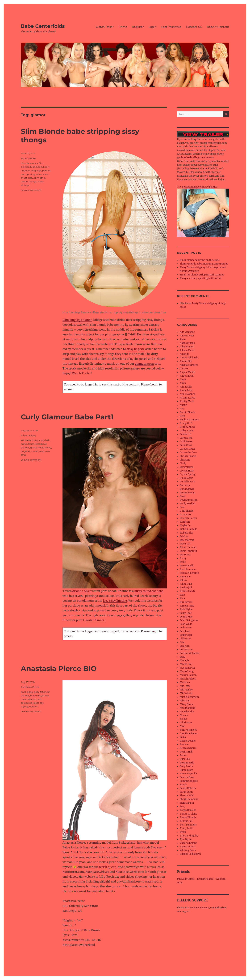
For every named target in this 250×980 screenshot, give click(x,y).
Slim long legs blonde (77, 320)
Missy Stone (187, 704)
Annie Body (186, 390)
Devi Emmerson (189, 500)
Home (123, 27)
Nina (182, 726)
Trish (183, 832)
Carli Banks (186, 442)
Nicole (183, 719)
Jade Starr (185, 544)
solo (47, 451)
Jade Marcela (187, 540)
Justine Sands (187, 591)
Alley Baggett (187, 347)
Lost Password (171, 27)
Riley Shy (185, 759)
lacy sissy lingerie (115, 601)
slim (37, 178)
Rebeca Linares (188, 748)
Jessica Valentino (189, 573)
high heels (36, 167)
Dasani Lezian (188, 493)
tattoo (24, 181)
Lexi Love (185, 631)
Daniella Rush (187, 482)
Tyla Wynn (186, 839)
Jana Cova (185, 555)
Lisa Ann (185, 646)
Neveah (184, 715)
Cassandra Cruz (188, 452)
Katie (183, 598)
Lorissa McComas (190, 653)
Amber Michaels (189, 358)
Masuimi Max (187, 668)
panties (46, 170)
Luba (183, 657)
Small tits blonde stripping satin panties (202, 275)
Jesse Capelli (187, 566)
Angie (183, 379)
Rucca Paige (186, 770)
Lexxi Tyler (186, 635)
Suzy (182, 806)
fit (49, 692)
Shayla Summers (189, 799)
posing (31, 174)
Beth (182, 416)
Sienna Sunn (187, 803)
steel (36, 703)
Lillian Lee (186, 639)
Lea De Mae (186, 617)
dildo (30, 692)
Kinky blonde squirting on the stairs (200, 260)
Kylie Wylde (186, 609)
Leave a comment (31, 190)
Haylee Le (185, 525)
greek (34, 448)
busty (35, 440)
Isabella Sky (186, 533)
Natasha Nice (187, 712)
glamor (25, 167)
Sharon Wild (187, 796)
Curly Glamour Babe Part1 (67, 417)
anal (23, 692)
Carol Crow (186, 445)
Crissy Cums (187, 467)
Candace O (186, 434)
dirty (36, 692)
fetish (31, 444)
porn (24, 174)
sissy (31, 178)
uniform (34, 706)
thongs (33, 181)
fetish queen (108, 867)
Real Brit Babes (205, 879)
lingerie (25, 170)
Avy (182, 409)
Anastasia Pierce (30, 687)
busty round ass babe (149, 591)
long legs (36, 170)
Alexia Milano (187, 343)
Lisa (182, 642)
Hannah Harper (189, 518)
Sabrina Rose (28, 158)
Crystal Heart (187, 471)
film (41, 163)
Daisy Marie (186, 478)
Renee (183, 755)
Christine (185, 460)
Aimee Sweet (187, 336)
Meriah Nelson (188, 679)
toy (42, 703)
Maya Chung (187, 671)
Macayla (184, 660)
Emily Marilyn (188, 504)
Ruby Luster (186, 766)
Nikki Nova (186, 723)
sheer (46, 174)
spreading (27, 703)
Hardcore (185, 522)
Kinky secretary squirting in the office (201, 278)
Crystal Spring (188, 474)
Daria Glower (187, 489)
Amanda (184, 354)
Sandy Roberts (188, 788)
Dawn (183, 496)
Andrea (184, 369)
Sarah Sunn (186, 792)
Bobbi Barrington (189, 420)
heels (41, 448)
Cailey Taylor (187, 431)
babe (28, 440)
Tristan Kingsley (189, 836)
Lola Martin (186, 650)
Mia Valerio (186, 693)
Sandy (183, 785)
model (34, 451)
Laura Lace (186, 613)
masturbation (29, 699)
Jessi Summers (188, 569)
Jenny (183, 558)
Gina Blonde (187, 511)
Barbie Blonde (188, 412)
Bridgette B (186, 423)
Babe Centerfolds (43, 26)
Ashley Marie (187, 401)
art (22, 440)
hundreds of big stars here (196, 158)
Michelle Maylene (190, 697)
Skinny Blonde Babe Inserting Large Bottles (204, 264)
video (41, 181)
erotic (24, 444)
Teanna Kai (186, 821)
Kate (182, 595)
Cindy (183, 463)
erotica (34, 163)
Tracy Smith (187, 828)
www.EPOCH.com (199, 908)
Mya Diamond (188, 708)
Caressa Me (186, 438)
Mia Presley (186, 690)
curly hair (45, 440)
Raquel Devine (188, 741)
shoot (24, 178)
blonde (25, 163)
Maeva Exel (186, 664)
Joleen (183, 580)
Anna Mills (186, 387)
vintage (25, 185)
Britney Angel (187, 427)
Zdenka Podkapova (190, 854)
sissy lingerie (136, 349)
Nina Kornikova (188, 730)
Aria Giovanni (187, 394)
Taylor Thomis (188, 817)
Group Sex (186, 515)
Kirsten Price (187, 606)
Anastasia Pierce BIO (59, 668)
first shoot (41, 444)
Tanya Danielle (188, 810)
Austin (184, 405)
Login (153, 27)
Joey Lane (185, 577)
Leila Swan (186, 628)
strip (43, 178)
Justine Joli (186, 587)
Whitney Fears (188, 850)
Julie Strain (186, 584)
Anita (183, 383)
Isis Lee (184, 536)
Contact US (194, 27)
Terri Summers (188, 825)
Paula (183, 737)
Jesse (183, 562)
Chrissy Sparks (188, 456)
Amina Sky (186, 361)
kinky (46, 167)
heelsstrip (36, 696)
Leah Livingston (189, 620)
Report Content (218, 27)
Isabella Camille (188, 529)
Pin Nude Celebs (186, 879)
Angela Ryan (187, 376)
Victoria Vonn (187, 847)
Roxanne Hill (187, 763)
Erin (182, 507)
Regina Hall (186, 752)
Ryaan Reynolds (189, 774)
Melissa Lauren (188, 675)
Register (138, 27)
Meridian (185, 682)
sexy (42, 451)
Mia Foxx (185, 686)
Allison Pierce (187, 350)
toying (24, 706)
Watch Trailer (105, 27)
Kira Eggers (186, 602)
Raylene (184, 744)
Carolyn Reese (188, 449)
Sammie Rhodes (189, 781)
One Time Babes (189, 733)
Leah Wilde (186, 624)
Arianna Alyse (82, 591)
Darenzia (185, 485)
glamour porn (144, 364)
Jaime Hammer (188, 547)
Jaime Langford (188, 551)
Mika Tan (185, 701)
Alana (183, 339)
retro (39, 174)
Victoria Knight (188, 843)
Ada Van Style (187, 332)
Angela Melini (187, 372)
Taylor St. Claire (188, 814)
